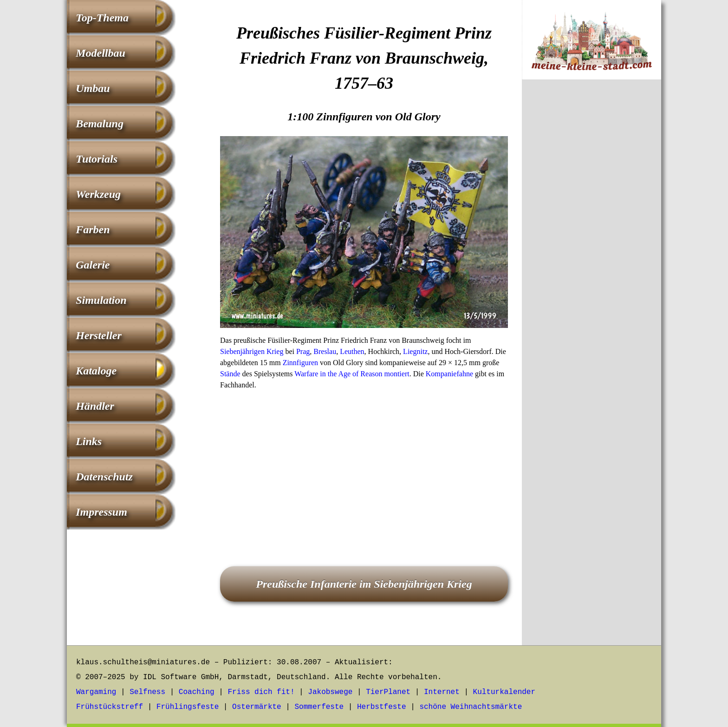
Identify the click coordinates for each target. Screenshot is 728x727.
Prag (303, 351)
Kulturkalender (504, 692)
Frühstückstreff (110, 707)
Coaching (197, 692)
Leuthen (352, 351)
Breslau (325, 351)
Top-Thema (102, 18)
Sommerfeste (319, 707)
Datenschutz (104, 477)
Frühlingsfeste (188, 707)
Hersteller (99, 335)
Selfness (147, 692)
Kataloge (96, 371)
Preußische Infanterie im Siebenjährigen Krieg (364, 584)
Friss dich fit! (261, 692)
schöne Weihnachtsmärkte (471, 707)
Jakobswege (330, 692)
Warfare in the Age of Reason (338, 374)
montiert (396, 374)
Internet (442, 692)
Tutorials (97, 159)
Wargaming (96, 692)
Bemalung (100, 124)
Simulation (101, 300)
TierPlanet (388, 692)
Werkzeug (98, 194)
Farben (93, 229)
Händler (95, 406)
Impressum (101, 512)
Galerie (93, 265)
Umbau (93, 88)
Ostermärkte (257, 707)
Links (89, 441)
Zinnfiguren (300, 363)
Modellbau (101, 53)
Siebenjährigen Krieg (252, 351)
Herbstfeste (382, 707)
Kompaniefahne (449, 374)
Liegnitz (415, 351)
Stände (230, 374)
